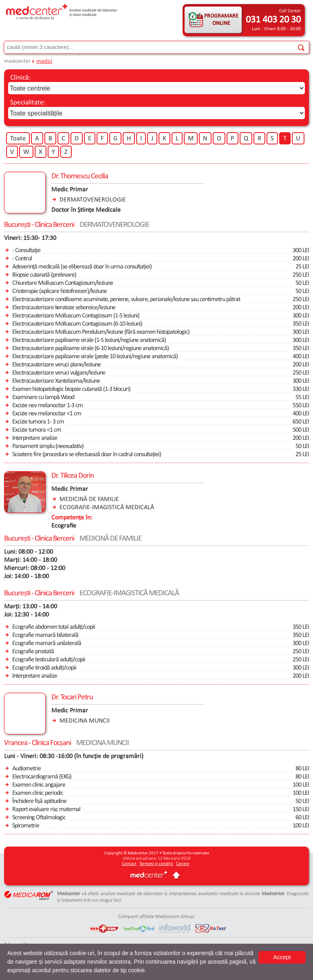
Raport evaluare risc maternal (46, 809)
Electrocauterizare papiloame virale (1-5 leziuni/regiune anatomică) (89, 340)
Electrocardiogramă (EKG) (42, 777)
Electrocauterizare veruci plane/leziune (56, 365)
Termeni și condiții (156, 864)
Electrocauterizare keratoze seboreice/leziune (64, 308)
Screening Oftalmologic (39, 818)
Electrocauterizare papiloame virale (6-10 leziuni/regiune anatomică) (90, 348)
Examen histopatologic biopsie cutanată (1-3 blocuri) (71, 389)
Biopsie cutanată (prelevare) (44, 275)
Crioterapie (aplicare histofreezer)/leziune (60, 291)
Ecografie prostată (33, 652)
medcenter (17, 61)
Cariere (183, 864)
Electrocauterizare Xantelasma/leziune (56, 381)
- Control (22, 259)
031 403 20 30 (273, 20)
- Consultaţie (26, 251)
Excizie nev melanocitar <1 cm (47, 414)
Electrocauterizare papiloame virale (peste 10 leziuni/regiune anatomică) (95, 357)
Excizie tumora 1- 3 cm (38, 422)
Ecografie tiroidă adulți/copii (44, 668)
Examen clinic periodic (38, 793)
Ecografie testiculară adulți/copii (49, 660)
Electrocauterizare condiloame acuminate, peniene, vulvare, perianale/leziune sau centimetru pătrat (126, 299)
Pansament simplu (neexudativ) (48, 446)
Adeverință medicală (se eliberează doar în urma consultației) (82, 267)
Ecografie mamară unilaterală (47, 643)
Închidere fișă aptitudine (39, 801)
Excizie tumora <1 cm (37, 430)
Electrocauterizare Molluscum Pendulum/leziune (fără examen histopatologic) (101, 332)
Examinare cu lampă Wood (43, 397)
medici (44, 61)
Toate (18, 139)
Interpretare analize (35, 438)
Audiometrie (26, 769)
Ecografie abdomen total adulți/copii (54, 627)
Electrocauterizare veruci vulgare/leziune (59, 373)
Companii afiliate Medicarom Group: (157, 917)
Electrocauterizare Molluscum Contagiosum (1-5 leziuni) (76, 316)
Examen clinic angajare (39, 785)
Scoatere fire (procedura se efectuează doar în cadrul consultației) (87, 455)
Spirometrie (26, 826)
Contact (129, 864)
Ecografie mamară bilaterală (45, 635)
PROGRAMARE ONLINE (221, 20)
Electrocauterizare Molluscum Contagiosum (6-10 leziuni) (77, 324)
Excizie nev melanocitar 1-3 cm (47, 406)
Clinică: (20, 78)
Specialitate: (28, 103)
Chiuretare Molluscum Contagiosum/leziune (63, 283)
